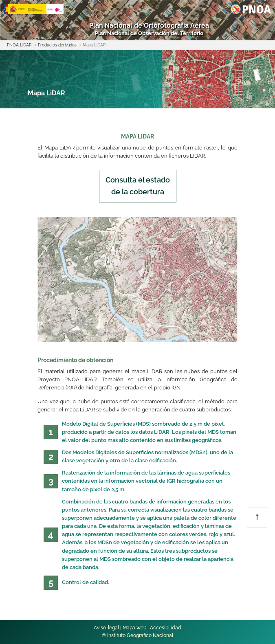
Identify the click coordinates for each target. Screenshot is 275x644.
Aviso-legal (106, 628)
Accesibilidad (166, 628)
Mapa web (134, 628)
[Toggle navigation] (11, 29)
